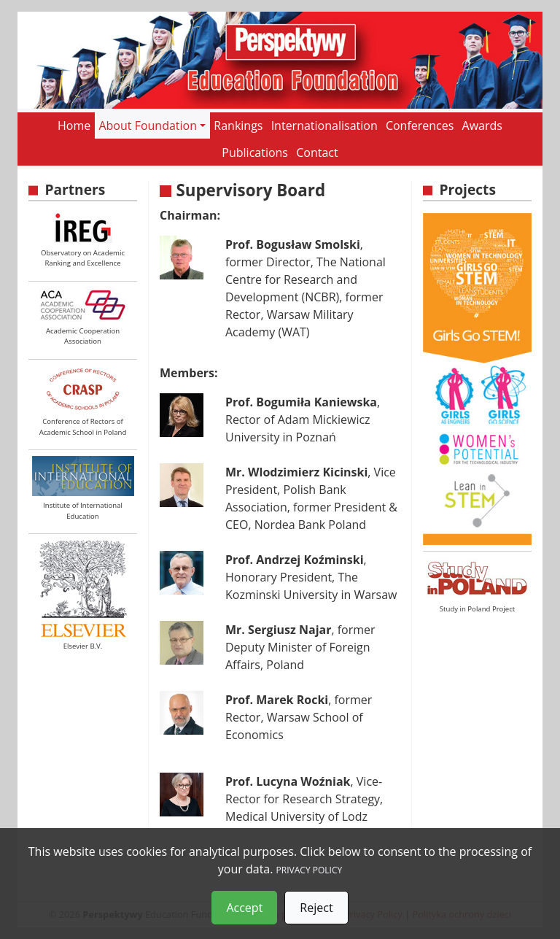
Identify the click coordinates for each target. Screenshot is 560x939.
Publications (255, 152)
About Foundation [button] (148, 125)
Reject (316, 908)
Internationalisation (324, 125)
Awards (482, 125)
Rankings (238, 125)
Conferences (420, 125)
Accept (244, 908)
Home (74, 125)
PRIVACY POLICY (310, 870)
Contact (317, 152)
